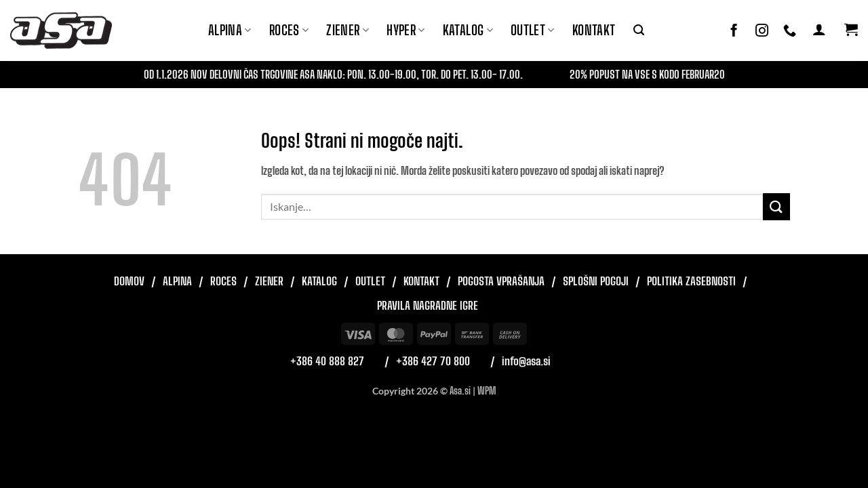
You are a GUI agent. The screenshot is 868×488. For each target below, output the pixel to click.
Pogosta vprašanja (501, 281)
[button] (639, 30)
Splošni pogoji (596, 281)
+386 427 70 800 (433, 361)
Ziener (269, 281)
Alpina (230, 30)
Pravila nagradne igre (428, 305)
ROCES (289, 30)
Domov (129, 281)
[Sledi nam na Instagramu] (762, 31)
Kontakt (594, 30)
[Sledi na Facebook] (734, 31)
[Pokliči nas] (790, 31)
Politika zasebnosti (691, 281)
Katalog (468, 30)
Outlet (533, 30)
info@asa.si (526, 361)
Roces (223, 281)
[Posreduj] (776, 206)
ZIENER (348, 30)
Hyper (406, 30)
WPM (487, 391)
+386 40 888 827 (327, 361)
